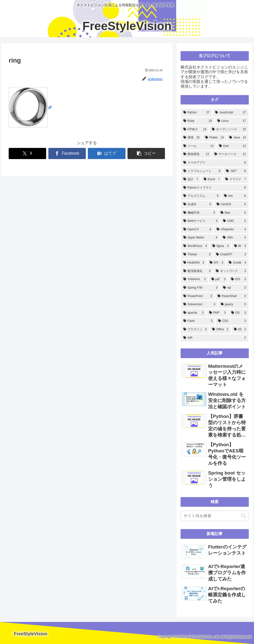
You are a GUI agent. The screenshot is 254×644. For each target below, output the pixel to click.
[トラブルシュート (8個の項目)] (202, 171)
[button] (146, 153)
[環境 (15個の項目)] (191, 138)
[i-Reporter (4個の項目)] (231, 230)
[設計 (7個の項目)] (191, 179)
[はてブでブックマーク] (107, 153)
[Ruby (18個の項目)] (198, 121)
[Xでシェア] (27, 153)
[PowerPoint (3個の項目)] (198, 296)
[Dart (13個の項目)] (233, 146)
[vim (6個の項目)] (235, 196)
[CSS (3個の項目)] (232, 321)
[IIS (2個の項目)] (240, 330)
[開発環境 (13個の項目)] (196, 154)
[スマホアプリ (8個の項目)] (215, 163)
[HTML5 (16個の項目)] (195, 130)
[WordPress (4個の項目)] (195, 246)
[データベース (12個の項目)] (230, 154)
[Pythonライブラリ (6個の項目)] (215, 188)
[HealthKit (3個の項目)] (194, 263)
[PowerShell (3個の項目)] (232, 296)
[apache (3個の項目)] (193, 313)
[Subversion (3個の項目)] (199, 305)
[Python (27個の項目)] (196, 113)
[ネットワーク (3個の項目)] (231, 271)
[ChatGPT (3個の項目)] (231, 255)
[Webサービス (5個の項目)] (200, 221)
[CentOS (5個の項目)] (231, 204)
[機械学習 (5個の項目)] (199, 213)
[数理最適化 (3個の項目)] (197, 271)
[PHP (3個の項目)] (217, 313)
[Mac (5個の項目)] (233, 213)
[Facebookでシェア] (67, 153)
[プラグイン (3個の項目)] (195, 330)
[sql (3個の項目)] (235, 288)
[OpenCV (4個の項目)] (197, 230)
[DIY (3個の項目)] (216, 263)
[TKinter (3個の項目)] (197, 255)
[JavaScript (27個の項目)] (231, 113)
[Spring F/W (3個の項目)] (200, 288)
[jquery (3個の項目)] (233, 305)
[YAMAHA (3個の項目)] (194, 279)
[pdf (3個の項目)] (218, 279)
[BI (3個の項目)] (240, 246)
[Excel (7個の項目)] (212, 179)
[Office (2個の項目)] (220, 330)
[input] (215, 516)
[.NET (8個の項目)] (236, 171)
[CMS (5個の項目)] (234, 221)
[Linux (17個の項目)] (232, 121)
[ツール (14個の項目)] (198, 146)
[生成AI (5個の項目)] (197, 204)
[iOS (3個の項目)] (238, 279)
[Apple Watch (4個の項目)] (200, 238)
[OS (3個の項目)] (239, 313)
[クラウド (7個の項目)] (236, 179)
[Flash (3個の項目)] (198, 321)
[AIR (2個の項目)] (215, 338)
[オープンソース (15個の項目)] (229, 130)
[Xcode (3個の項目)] (237, 263)
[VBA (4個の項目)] (234, 238)
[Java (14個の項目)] (238, 138)
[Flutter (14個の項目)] (215, 138)
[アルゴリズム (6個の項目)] (201, 196)
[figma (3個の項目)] (221, 246)
